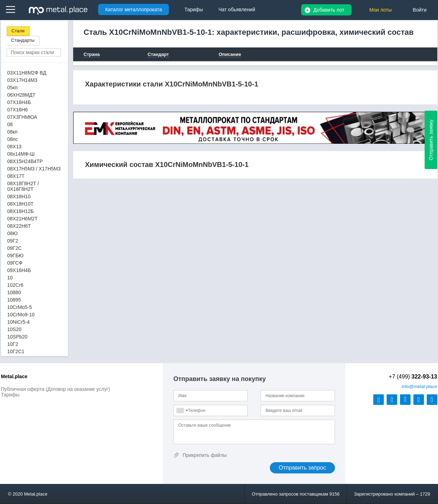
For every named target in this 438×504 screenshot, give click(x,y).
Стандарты (23, 40)
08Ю (13, 233)
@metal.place (420, 386)
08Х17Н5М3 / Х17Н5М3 (34, 169)
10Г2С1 (16, 351)
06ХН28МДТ (21, 95)
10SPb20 (18, 337)
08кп (12, 132)
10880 (14, 292)
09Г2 (13, 241)
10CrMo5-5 (20, 307)
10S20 (14, 329)
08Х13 (14, 147)
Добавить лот (329, 10)
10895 (14, 300)
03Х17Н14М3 (23, 80)
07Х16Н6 (18, 110)
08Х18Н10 (19, 196)
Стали (18, 31)
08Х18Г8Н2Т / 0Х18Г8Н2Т (23, 186)
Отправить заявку (431, 140)
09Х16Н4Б (19, 270)
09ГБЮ (15, 256)
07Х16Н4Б (19, 102)
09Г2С (15, 248)
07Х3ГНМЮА (22, 117)
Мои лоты (381, 10)
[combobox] (182, 411)
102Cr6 (15, 285)
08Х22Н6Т (19, 226)
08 (10, 124)
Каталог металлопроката (134, 9)
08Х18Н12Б (21, 211)
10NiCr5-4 (19, 322)
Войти (420, 10)
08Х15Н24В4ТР (25, 161)
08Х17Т (16, 176)
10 (10, 278)
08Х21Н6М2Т (23, 219)
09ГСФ (15, 263)
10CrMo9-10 (21, 315)
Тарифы (10, 395)
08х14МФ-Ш (21, 154)
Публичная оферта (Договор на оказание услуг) (56, 389)
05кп (12, 88)
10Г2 (13, 344)
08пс (13, 139)
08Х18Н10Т (21, 204)
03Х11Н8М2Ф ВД (27, 73)
